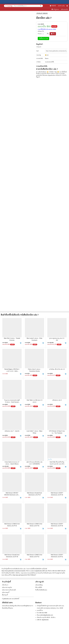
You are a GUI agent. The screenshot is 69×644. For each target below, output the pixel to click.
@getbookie (45, 620)
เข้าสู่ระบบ (55, 9)
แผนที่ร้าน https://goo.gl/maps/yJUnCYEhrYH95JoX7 (21, 575)
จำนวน (40, 34)
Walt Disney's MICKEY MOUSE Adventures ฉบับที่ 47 (12, 495)
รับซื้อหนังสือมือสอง (41, 590)
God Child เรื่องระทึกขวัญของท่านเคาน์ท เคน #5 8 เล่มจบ (57, 464)
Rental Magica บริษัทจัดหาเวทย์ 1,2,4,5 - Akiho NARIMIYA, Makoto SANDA (12, 371)
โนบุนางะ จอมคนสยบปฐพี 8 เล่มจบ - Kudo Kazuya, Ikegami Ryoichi (12, 402)
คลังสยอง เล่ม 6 (57, 400)
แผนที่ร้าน (40, 610)
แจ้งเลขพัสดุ (39, 585)
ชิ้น (48, 34)
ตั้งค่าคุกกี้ (5, 595)
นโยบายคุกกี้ (6, 592)
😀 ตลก (47, 55)
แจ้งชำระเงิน (61, 6)
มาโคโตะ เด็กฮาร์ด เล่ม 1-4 (57, 369)
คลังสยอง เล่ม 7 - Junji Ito (12, 431)
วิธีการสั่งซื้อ (39, 587)
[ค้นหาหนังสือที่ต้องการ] (41, 6)
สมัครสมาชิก (65, 9)
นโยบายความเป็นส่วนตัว (9, 590)
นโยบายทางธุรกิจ (7, 587)
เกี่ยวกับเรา (5, 585)
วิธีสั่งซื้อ (53, 6)
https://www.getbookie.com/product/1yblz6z (13, 571)
